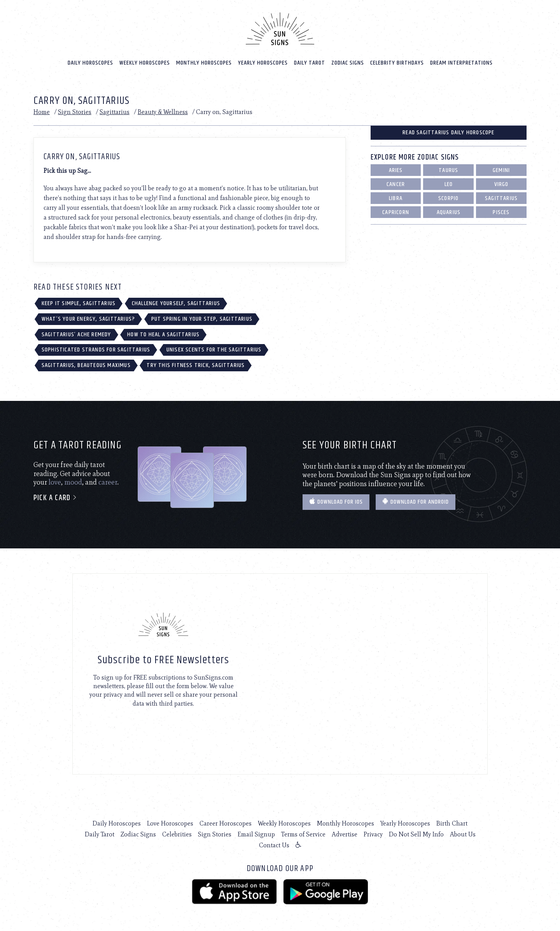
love (55, 482)
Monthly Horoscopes (204, 63)
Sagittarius (115, 112)
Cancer (396, 184)
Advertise (345, 834)
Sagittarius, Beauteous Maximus (86, 365)
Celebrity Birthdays (397, 63)
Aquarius (449, 212)
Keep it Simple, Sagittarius (79, 303)
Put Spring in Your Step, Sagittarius (202, 319)
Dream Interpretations (461, 63)
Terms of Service (303, 834)
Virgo (501, 184)
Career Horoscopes (226, 823)
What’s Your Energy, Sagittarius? (88, 319)
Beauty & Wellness (163, 112)
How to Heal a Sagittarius (163, 335)
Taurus (448, 170)
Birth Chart (452, 823)
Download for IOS (336, 502)
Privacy (373, 834)
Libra (396, 198)
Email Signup (256, 834)
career (108, 482)
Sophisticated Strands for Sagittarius (96, 350)
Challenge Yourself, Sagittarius (176, 303)
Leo (449, 184)
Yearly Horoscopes (263, 63)
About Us (463, 834)
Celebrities (177, 834)
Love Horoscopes (170, 823)
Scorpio (448, 198)
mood (73, 482)
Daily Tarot (310, 63)
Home (42, 112)
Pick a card (55, 498)
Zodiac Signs (348, 63)
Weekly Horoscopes (145, 63)
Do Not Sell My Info (416, 834)
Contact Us (274, 845)
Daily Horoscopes (90, 63)
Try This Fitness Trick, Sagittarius (196, 365)
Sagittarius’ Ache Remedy (76, 335)
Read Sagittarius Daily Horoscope (448, 133)
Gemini (501, 170)
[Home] (280, 29)
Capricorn (396, 212)
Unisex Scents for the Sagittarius (214, 350)
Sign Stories (75, 112)
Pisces (501, 212)
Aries (396, 170)
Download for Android (416, 502)
